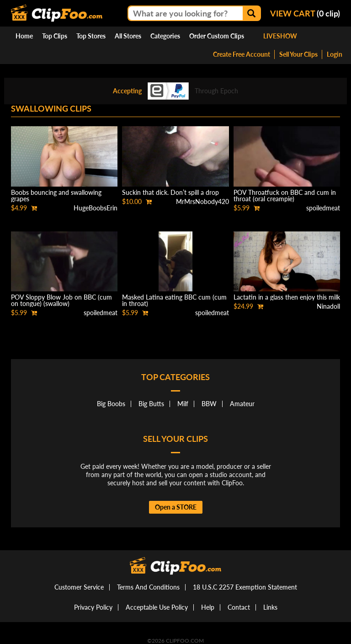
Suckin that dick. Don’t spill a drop (170, 192)
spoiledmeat (323, 208)
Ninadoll (328, 306)
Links (270, 607)
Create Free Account (242, 54)
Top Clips (55, 36)
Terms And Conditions (148, 587)
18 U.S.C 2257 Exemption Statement (245, 587)
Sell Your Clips (298, 54)
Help (208, 607)
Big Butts (151, 404)
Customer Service (79, 587)
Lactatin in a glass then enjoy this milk (287, 297)
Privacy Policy (93, 607)
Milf (183, 404)
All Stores (128, 36)
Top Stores (91, 36)
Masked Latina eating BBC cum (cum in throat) (174, 300)
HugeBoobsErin (96, 208)
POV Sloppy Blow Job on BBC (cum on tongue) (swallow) (61, 300)
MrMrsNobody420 (202, 201)
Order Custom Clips (217, 36)
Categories (165, 36)
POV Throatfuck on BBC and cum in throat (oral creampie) (285, 196)
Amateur (242, 404)
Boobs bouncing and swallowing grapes (56, 196)
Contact (239, 607)
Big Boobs (111, 404)
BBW (209, 404)
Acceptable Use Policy (157, 607)
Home (24, 36)
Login (335, 54)
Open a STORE (176, 507)
